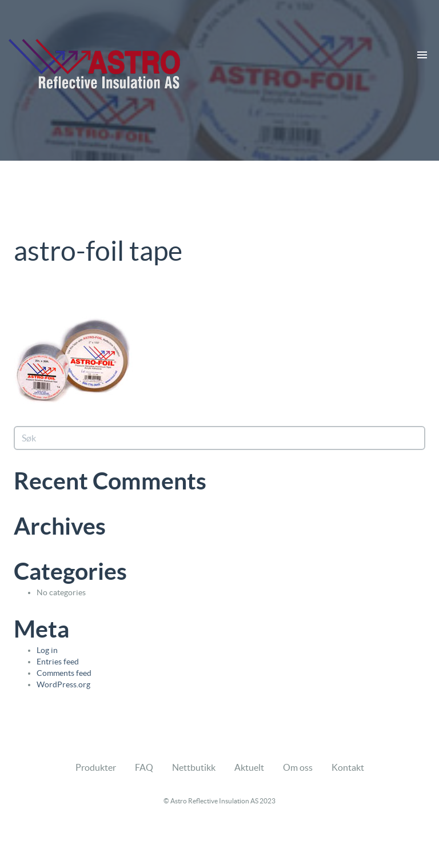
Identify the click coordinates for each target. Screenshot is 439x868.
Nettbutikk (194, 767)
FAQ (144, 767)
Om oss (298, 767)
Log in (47, 650)
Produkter (96, 767)
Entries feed (58, 662)
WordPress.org (63, 684)
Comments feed (64, 673)
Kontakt (348, 767)
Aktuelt (249, 767)
